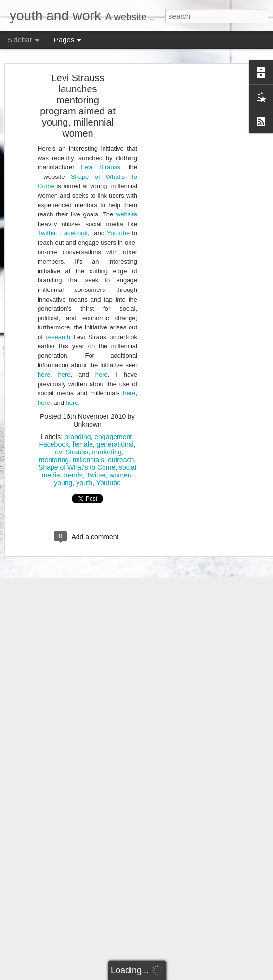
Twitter (47, 223)
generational (115, 434)
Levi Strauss (101, 157)
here (44, 365)
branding (78, 427)
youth (84, 473)
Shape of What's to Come (77, 457)
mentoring (54, 450)
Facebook (74, 223)
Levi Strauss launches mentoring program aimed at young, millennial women (78, 96)
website (127, 205)
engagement (113, 427)
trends (73, 465)
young (63, 473)
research (58, 327)
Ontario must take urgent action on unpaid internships (92, 946)
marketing (107, 442)
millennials (88, 450)
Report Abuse (212, 975)
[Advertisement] (190, 219)
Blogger (184, 975)
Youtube (118, 223)
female (83, 434)
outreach (121, 450)
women (120, 465)
